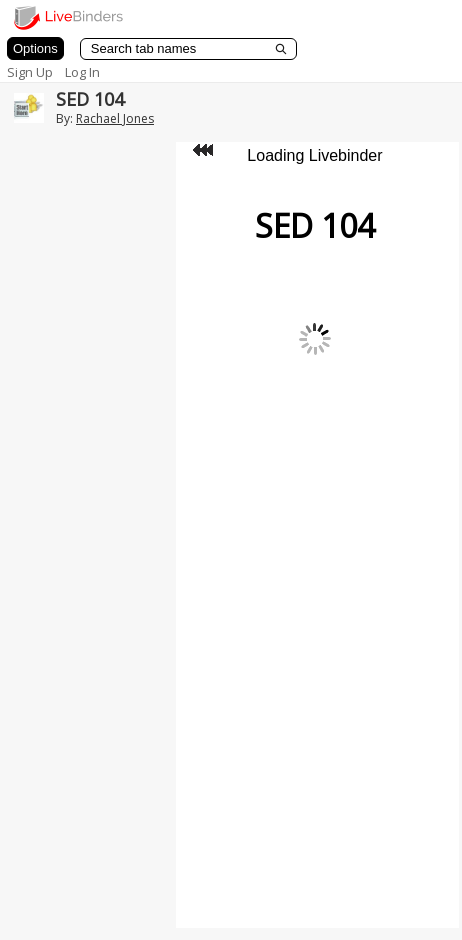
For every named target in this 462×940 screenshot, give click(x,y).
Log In (82, 72)
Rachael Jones (115, 118)
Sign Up (30, 72)
